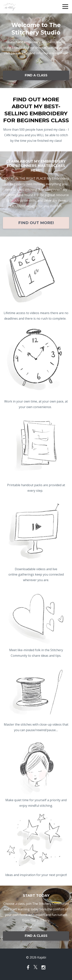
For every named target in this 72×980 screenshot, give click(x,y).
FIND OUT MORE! (36, 223)
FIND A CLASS (36, 75)
